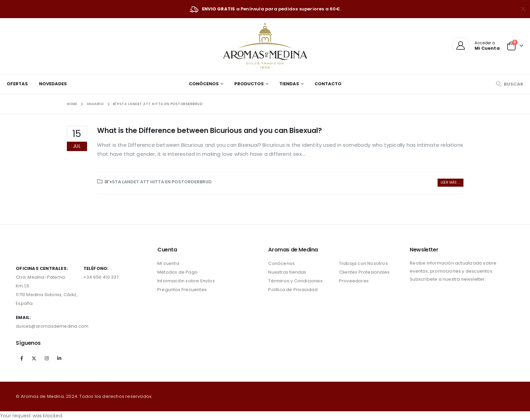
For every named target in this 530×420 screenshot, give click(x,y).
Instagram (47, 358)
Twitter (34, 358)
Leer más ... (450, 182)
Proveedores (354, 281)
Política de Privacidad (293, 290)
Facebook (22, 358)
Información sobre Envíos (186, 281)
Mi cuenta (168, 263)
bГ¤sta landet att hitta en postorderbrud (158, 182)
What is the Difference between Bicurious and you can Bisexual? (210, 130)
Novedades (53, 84)
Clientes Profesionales (364, 272)
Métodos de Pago (177, 272)
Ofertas (17, 84)
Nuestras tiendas (287, 272)
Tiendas (289, 84)
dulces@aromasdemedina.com (52, 326)
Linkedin (59, 358)
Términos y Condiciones (295, 281)
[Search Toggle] (509, 84)
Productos (249, 84)
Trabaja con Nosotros (363, 263)
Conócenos (204, 84)
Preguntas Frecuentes (182, 290)
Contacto (328, 84)
